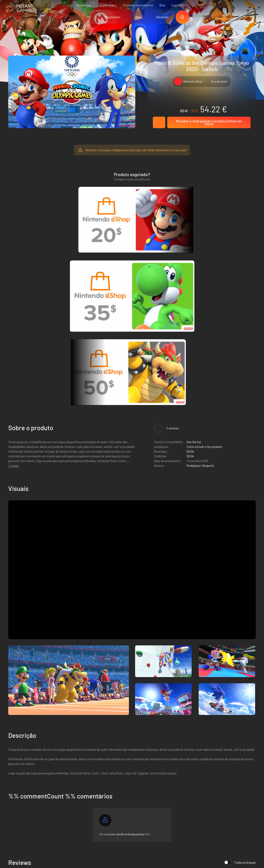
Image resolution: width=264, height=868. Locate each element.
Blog (162, 5)
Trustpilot (15, 779)
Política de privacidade (78, 786)
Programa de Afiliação (77, 793)
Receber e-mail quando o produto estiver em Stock (209, 122)
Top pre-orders (107, 5)
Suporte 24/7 (180, 5)
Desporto (208, 288)
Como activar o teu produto (204, 269)
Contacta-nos (72, 799)
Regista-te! (243, 759)
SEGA (190, 274)
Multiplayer (194, 288)
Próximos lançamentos (138, 5)
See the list (194, 264)
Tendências (83, 5)
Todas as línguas (240, 685)
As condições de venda (78, 779)
